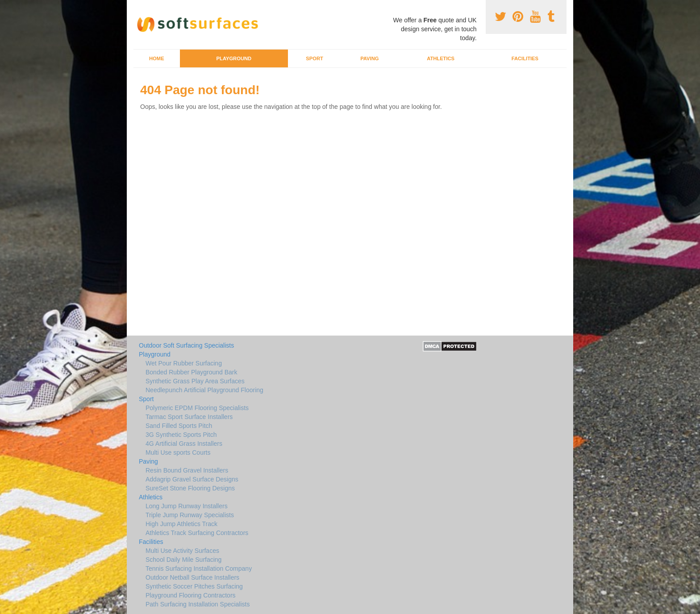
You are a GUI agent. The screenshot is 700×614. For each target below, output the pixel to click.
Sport (315, 58)
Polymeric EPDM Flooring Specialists (197, 408)
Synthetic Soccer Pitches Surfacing (194, 586)
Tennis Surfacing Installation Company (199, 568)
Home (157, 58)
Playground (234, 58)
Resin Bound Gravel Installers (187, 470)
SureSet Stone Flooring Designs (190, 488)
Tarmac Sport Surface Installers (189, 417)
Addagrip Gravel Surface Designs (192, 479)
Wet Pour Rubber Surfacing (184, 363)
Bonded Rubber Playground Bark (191, 372)
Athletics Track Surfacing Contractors (197, 533)
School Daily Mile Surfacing (183, 560)
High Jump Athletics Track (181, 524)
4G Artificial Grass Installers (184, 444)
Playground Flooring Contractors (191, 595)
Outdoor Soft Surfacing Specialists (186, 345)
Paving (369, 58)
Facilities (525, 58)
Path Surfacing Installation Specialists (198, 604)
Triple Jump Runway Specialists (190, 515)
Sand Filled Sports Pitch (179, 426)
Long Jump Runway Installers (187, 506)
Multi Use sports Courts (178, 452)
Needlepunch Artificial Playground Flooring (204, 390)
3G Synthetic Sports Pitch (181, 435)
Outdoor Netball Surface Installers (192, 577)
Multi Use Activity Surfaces (182, 551)
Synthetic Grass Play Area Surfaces (195, 381)
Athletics (441, 58)
